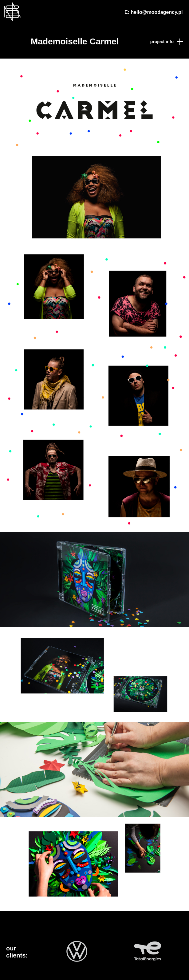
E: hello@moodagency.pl (154, 12)
